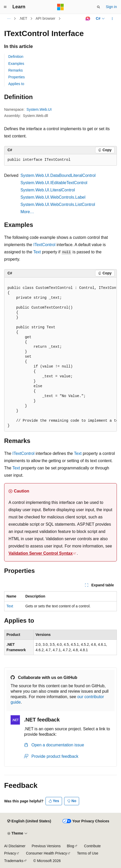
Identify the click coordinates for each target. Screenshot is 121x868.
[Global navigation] (5, 7)
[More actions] (112, 19)
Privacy (10, 853)
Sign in (111, 7)
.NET (23, 18)
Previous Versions (46, 846)
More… (27, 212)
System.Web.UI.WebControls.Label (53, 197)
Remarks (16, 70)
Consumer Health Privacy (46, 853)
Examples (16, 64)
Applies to (16, 84)
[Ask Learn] (88, 19)
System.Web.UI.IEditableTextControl (54, 183)
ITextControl (44, 245)
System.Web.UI (39, 109)
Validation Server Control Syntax (41, 553)
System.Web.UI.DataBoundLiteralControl (58, 175)
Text (37, 252)
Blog (71, 846)
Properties (17, 77)
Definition (16, 57)
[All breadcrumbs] (9, 19)
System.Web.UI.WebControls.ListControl (58, 204)
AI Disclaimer (15, 846)
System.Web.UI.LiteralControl (48, 190)
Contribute (92, 846)
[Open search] (99, 7)
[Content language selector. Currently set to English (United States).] (29, 821)
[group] (61, 355)
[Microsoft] (61, 7)
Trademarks (14, 861)
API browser (46, 18)
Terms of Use (88, 853)
